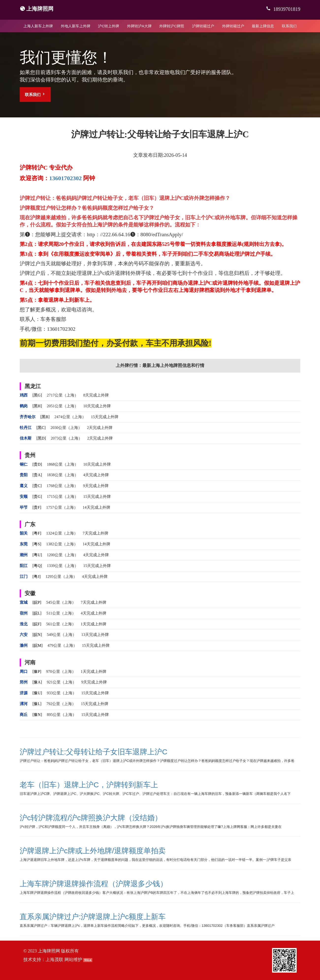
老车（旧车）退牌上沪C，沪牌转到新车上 (89, 785)
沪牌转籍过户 (203, 26)
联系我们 (289, 26)
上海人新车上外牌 (38, 26)
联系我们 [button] (35, 94)
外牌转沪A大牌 (139, 26)
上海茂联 (54, 960)
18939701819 (286, 9)
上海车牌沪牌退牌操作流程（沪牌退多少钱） (94, 884)
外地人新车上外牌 (76, 26)
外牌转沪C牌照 (172, 26)
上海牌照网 (40, 9)
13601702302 (65, 178)
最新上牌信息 (263, 26)
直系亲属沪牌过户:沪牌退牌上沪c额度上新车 (93, 917)
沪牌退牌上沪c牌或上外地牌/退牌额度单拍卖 (93, 851)
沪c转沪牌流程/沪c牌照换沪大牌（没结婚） (91, 818)
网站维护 (73, 960)
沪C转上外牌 (109, 26)
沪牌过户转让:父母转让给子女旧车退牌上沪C (94, 752)
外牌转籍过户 (233, 26)
